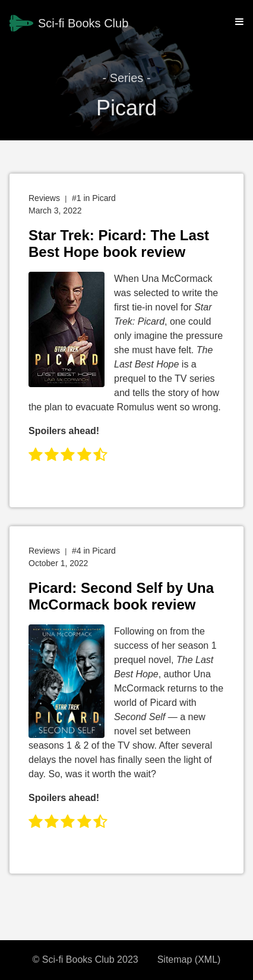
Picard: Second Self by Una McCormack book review (121, 596)
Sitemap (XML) (189, 959)
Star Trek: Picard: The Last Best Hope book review (119, 244)
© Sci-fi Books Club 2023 (86, 959)
